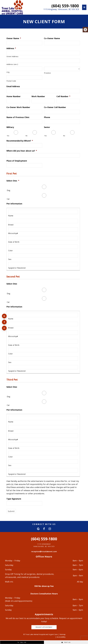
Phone (47, 117)
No (27, 136)
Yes (8, 136)
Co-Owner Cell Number (55, 107)
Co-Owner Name (52, 38)
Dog (9, 190)
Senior (47, 127)
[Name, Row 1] (43, 212)
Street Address (12, 56)
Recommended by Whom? (20, 141)
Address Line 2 (12, 64)
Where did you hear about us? (22, 151)
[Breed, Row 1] (43, 221)
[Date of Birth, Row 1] (43, 238)
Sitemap (62, 634)
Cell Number (63, 96)
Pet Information (14, 204)
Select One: (13, 181)
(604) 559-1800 (65, 6)
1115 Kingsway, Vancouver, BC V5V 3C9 (61, 9)
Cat (8, 199)
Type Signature (14, 499)
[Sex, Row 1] (43, 256)
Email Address (13, 86)
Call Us (22, 642)
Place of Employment (17, 161)
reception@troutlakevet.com (44, 551)
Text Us (66, 642)
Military (10, 127)
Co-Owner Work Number (18, 107)
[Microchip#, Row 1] (43, 230)
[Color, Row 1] (43, 247)
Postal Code (11, 81)
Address (11, 48)
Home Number (14, 96)
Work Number (38, 96)
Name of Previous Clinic (18, 117)
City (8, 72)
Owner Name (14, 38)
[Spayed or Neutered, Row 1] (43, 264)
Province (47, 73)
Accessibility (61, 637)
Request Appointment (44, 627)
